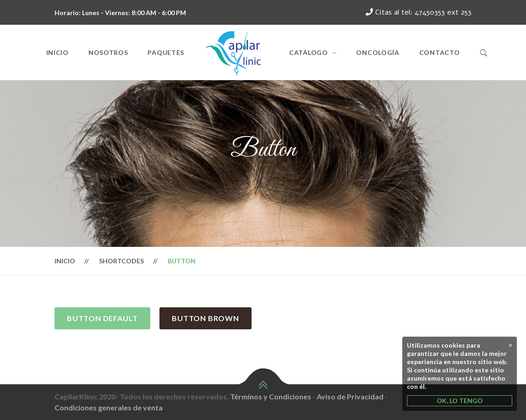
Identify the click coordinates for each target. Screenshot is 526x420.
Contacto (440, 52)
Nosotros (108, 52)
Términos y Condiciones (271, 396)
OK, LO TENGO (460, 401)
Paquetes (166, 52)
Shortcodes (121, 261)
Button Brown (205, 318)
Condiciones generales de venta (109, 407)
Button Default (102, 318)
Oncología (378, 52)
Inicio (58, 52)
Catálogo (309, 52)
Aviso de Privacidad (350, 396)
